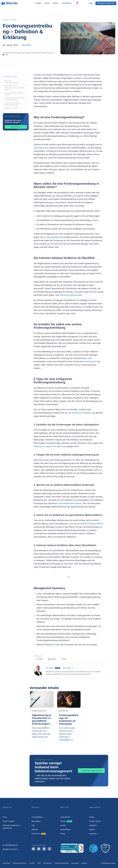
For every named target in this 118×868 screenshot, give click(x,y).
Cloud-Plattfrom (37, 817)
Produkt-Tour (39, 834)
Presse (63, 834)
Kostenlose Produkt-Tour (106, 3)
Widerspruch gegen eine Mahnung (49, 446)
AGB (39, 863)
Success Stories (95, 821)
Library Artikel (10, 20)
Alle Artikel (68, 668)
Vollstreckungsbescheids (71, 295)
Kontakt (56, 645)
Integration (93, 825)
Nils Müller (27, 45)
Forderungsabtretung (53, 237)
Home (5, 817)
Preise (47, 3)
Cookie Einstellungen (61, 863)
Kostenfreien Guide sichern (91, 771)
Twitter (40, 659)
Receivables (36, 821)
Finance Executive (33, 53)
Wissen (55, 3)
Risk (33, 825)
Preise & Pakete (9, 821)
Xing (64, 659)
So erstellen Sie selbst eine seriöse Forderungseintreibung (15, 99)
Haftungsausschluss (20, 863)
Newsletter (93, 834)
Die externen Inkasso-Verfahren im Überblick (15, 94)
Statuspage (75, 863)
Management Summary (15, 108)
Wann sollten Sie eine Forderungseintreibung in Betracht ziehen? (15, 88)
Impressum (6, 863)
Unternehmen (67, 3)
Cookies (32, 863)
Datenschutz (48, 863)
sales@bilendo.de (10, 845)
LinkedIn (52, 659)
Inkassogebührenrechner (70, 503)
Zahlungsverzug (41, 148)
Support (84, 863)
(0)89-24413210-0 (10, 849)
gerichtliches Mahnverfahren (90, 524)
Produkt (38, 3)
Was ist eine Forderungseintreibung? (15, 82)
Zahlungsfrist (90, 361)
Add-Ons (35, 830)
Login (91, 3)
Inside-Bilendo (66, 830)
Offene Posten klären (12, 53)
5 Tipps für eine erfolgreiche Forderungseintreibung (15, 104)
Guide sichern (16, 127)
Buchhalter (49, 53)
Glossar (92, 830)
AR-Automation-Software (80, 413)
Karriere (66, 821)
